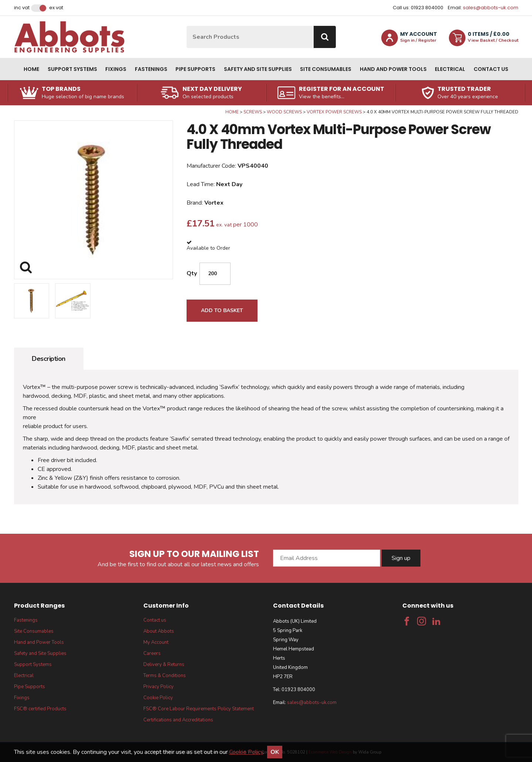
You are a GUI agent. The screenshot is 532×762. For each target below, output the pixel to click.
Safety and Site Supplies (258, 69)
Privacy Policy (158, 687)
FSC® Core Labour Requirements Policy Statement (199, 709)
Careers (152, 653)
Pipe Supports (195, 69)
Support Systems (72, 69)
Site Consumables (326, 69)
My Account (156, 642)
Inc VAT (22, 8)
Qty (192, 273)
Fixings (116, 69)
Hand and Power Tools (393, 69)
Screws (253, 112)
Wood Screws (284, 112)
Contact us (491, 69)
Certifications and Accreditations (178, 720)
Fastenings (151, 69)
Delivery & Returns (164, 664)
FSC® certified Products (40, 709)
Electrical (450, 69)
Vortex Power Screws (334, 112)
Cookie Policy (158, 698)
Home (31, 69)
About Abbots (159, 631)
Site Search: (187, 26)
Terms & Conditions (165, 676)
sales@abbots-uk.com (491, 8)
